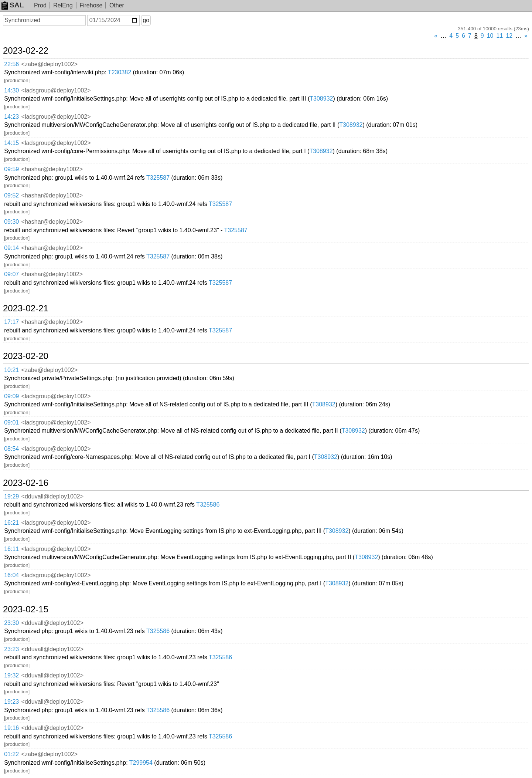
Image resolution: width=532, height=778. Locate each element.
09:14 (11, 248)
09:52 (11, 195)
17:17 (11, 322)
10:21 (11, 370)
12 (509, 36)
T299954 (141, 763)
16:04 (11, 575)
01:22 (11, 754)
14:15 (11, 143)
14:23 (11, 117)
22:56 (11, 64)
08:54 (11, 449)
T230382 (120, 72)
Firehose (91, 5)
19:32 (11, 675)
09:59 (11, 169)
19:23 (11, 702)
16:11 (11, 549)
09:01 (11, 422)
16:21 (11, 523)
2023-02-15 (26, 609)
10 (490, 36)
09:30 (11, 222)
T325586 (208, 505)
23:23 (11, 649)
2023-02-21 (26, 308)
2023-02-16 (26, 483)
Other (117, 5)
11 (500, 36)
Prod (40, 5)
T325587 (158, 178)
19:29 (11, 496)
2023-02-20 (26, 356)
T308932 (321, 99)
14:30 (11, 90)
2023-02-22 (26, 51)
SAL (13, 5)
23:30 (11, 623)
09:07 (11, 274)
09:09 (11, 396)
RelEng (63, 5)
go (146, 20)
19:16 (11, 728)
